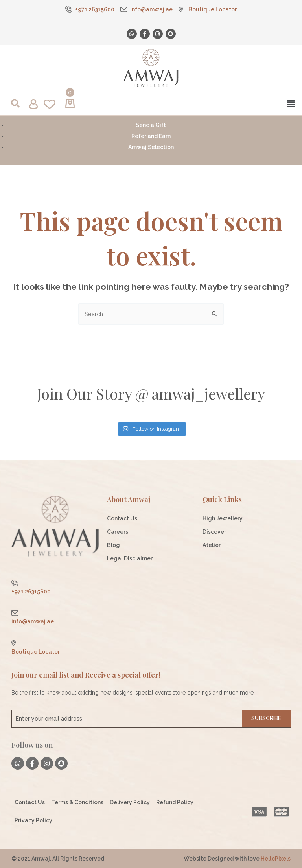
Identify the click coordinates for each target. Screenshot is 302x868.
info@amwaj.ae (151, 9)
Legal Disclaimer (130, 558)
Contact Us (122, 518)
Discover (214, 532)
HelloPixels (276, 859)
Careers (118, 532)
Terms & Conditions (77, 802)
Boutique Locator (213, 9)
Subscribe (266, 718)
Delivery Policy (130, 802)
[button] (225, 103)
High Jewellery (223, 518)
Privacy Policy (33, 820)
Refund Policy (175, 802)
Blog (113, 545)
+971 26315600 (95, 9)
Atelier (212, 545)
